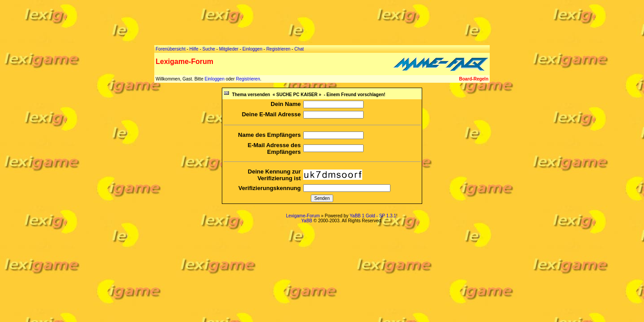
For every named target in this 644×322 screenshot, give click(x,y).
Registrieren (248, 79)
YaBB (307, 221)
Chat (299, 49)
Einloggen (214, 79)
